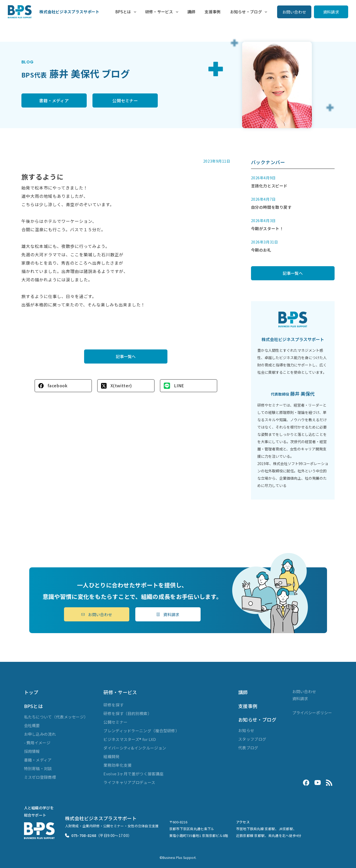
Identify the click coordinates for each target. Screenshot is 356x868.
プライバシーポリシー (312, 713)
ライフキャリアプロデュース (129, 782)
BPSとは (123, 12)
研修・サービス (159, 12)
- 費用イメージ (37, 743)
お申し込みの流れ (40, 734)
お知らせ (246, 730)
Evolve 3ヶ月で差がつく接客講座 (133, 774)
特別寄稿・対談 (38, 768)
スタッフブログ (252, 739)
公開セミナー (125, 100)
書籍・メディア (54, 100)
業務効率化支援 (117, 765)
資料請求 (331, 12)
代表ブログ (248, 748)
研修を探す (113, 705)
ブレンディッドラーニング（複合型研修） (141, 731)
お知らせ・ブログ (246, 12)
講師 (191, 12)
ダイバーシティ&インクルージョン (135, 748)
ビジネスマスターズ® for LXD (130, 739)
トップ (31, 692)
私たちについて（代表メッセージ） (56, 717)
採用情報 (32, 751)
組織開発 (111, 756)
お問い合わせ (294, 12)
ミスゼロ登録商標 (40, 777)
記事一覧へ (126, 356)
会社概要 (32, 725)
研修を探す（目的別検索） (127, 713)
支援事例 (212, 12)
